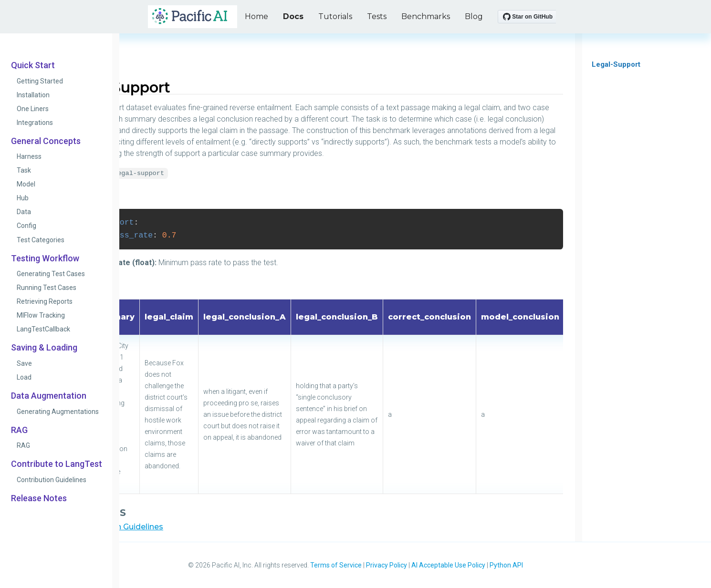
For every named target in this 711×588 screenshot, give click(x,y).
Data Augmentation (49, 396)
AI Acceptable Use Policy (448, 565)
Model (26, 184)
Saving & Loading (44, 348)
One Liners (33, 109)
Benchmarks (426, 16)
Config (26, 226)
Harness (29, 156)
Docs (293, 16)
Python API (506, 565)
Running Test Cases (47, 288)
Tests (377, 16)
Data (24, 212)
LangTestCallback (43, 329)
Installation (33, 95)
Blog (474, 16)
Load (24, 377)
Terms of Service (336, 565)
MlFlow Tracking (41, 315)
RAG (19, 430)
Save (24, 363)
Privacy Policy (387, 565)
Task (24, 170)
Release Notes (39, 498)
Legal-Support (616, 64)
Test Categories (41, 240)
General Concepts (46, 141)
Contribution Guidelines (52, 480)
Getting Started (40, 81)
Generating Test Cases (51, 274)
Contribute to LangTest (57, 464)
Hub (23, 198)
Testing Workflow (45, 258)
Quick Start (33, 65)
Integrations (35, 123)
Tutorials (335, 16)
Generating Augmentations (58, 412)
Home (256, 16)
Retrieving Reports (45, 301)
